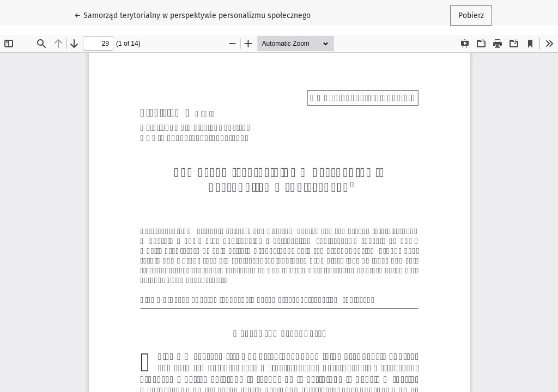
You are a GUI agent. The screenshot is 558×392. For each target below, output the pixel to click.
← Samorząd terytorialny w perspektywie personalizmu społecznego (192, 15)
